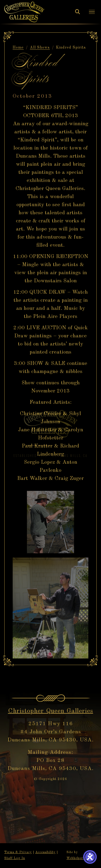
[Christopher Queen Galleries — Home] (24, 12)
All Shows (40, 48)
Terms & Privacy (18, 852)
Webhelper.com (79, 858)
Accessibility (45, 852)
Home (18, 48)
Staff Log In (15, 858)
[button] (92, 12)
